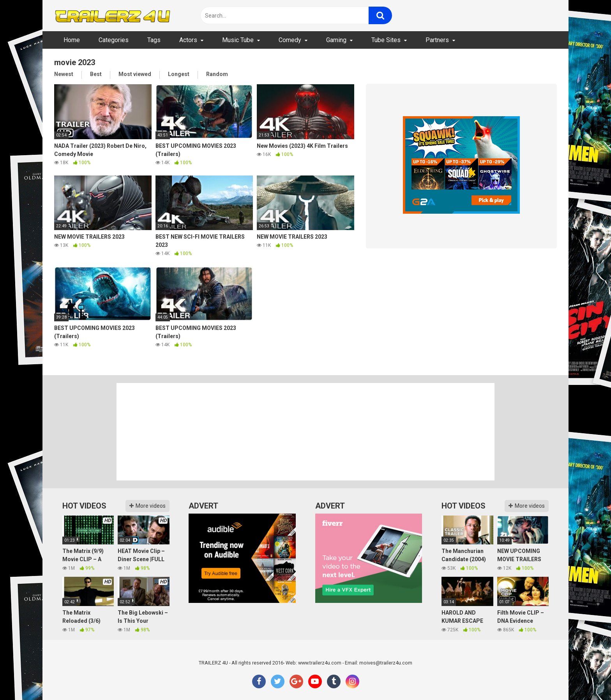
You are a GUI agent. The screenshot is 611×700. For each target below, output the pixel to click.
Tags (154, 40)
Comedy (290, 40)
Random (217, 74)
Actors (188, 40)
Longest (179, 74)
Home (72, 40)
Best (96, 74)
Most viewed (135, 74)
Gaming (336, 40)
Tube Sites (386, 40)
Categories (114, 40)
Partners (437, 40)
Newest (64, 74)
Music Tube (238, 40)
